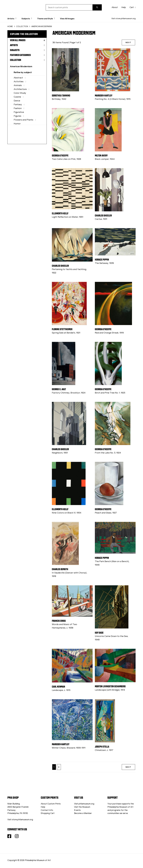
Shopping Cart (48, 813)
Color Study (20, 93)
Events (77, 810)
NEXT (128, 42)
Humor (17, 124)
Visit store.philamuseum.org (123, 18)
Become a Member (83, 813)
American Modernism (21, 66)
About (115, 7)
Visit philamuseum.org (84, 804)
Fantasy (18, 104)
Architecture (20, 89)
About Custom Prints (51, 804)
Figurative (19, 112)
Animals (18, 85)
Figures (17, 116)
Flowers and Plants (23, 120)
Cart (133, 7)
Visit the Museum (82, 807)
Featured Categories (27, 55)
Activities (19, 81)
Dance (17, 101)
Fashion (18, 108)
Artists (27, 45)
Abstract (18, 78)
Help (124, 7)
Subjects (27, 50)
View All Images (67, 19)
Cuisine (17, 97)
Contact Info (47, 810)
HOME (10, 26)
